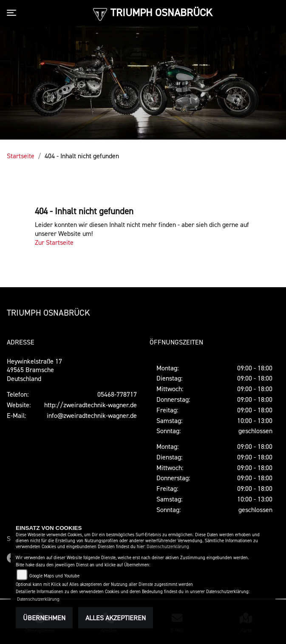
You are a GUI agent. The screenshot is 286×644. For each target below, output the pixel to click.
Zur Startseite (54, 242)
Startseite (21, 156)
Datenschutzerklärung (168, 547)
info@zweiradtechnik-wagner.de (92, 415)
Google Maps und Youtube (54, 576)
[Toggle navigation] (13, 13)
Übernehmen (44, 618)
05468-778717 (117, 394)
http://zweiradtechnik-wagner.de (91, 405)
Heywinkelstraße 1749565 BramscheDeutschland (34, 370)
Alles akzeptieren (116, 618)
